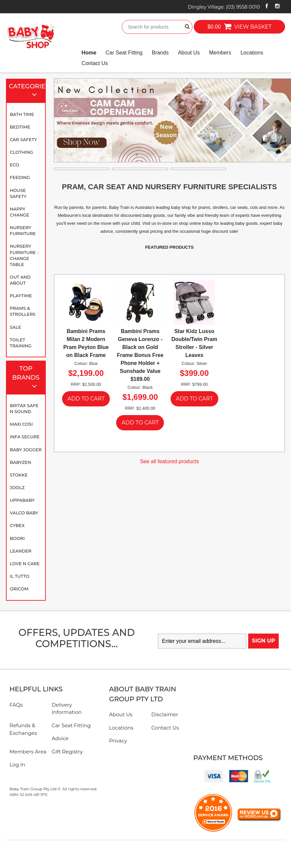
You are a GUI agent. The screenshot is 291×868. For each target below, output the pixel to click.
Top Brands (28, 378)
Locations (252, 53)
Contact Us (95, 63)
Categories (28, 91)
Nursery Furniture (23, 230)
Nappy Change (20, 212)
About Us (189, 53)
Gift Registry (67, 752)
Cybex (17, 525)
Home (89, 53)
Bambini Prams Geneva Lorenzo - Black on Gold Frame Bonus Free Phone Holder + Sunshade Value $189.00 (140, 355)
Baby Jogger (26, 450)
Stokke (19, 475)
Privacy (118, 741)
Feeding (20, 177)
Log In (17, 765)
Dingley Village (224, 7)
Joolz (17, 487)
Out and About (20, 280)
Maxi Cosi (21, 424)
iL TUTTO (20, 576)
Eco (15, 165)
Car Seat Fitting (124, 53)
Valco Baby (24, 513)
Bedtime (20, 127)
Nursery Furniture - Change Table (24, 255)
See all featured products (170, 461)
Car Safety (24, 139)
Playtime (21, 296)
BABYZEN (21, 462)
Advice (60, 738)
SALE (16, 327)
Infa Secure (25, 437)
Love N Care (25, 564)
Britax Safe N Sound (24, 408)
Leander (21, 551)
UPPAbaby (22, 500)
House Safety (18, 193)
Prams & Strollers (23, 311)
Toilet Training (21, 343)
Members (220, 53)
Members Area (28, 752)
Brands (160, 53)
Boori (17, 538)
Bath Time (22, 114)
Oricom (19, 589)
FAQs (16, 705)
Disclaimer (165, 714)
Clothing (22, 152)
